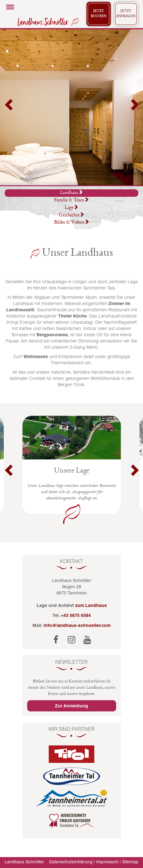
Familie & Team (71, 201)
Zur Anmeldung (71, 706)
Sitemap (130, 862)
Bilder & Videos (72, 223)
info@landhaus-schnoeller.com (77, 625)
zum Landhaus (91, 605)
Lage (71, 208)
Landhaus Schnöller (24, 862)
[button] (9, 107)
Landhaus (71, 193)
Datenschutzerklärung (71, 862)
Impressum (107, 862)
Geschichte (71, 216)
